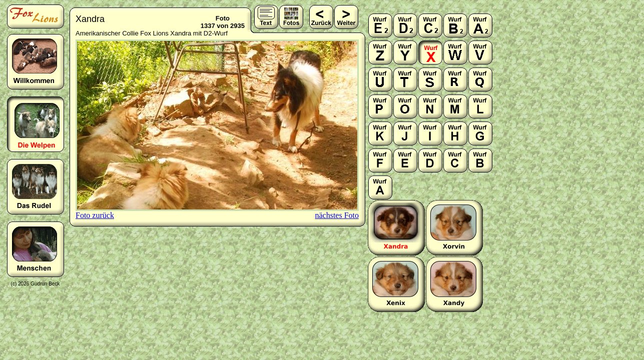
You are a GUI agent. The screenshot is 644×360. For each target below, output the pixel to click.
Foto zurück (95, 215)
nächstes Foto (337, 215)
